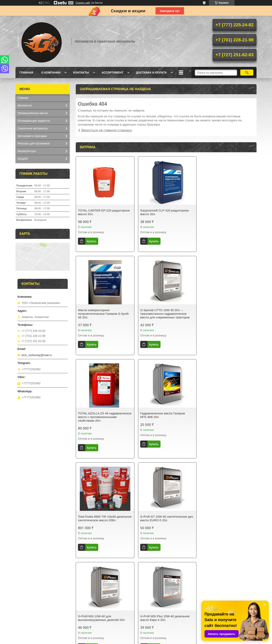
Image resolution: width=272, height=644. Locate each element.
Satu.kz (153, 637)
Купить (92, 241)
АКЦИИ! (23, 159)
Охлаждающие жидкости (34, 121)
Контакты (81, 73)
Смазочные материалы (33, 128)
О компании (51, 73)
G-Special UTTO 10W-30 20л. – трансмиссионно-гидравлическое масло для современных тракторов (103, 317)
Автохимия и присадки (32, 136)
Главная (26, 73)
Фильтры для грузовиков (33, 143)
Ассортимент (112, 73)
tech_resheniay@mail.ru (37, 355)
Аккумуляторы (27, 151)
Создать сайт (83, 3)
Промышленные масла (33, 113)
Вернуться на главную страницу (107, 130)
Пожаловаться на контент (154, 640)
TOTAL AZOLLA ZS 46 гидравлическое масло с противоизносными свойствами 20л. (165, 317)
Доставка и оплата (151, 73)
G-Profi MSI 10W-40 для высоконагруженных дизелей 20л (224, 419)
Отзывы (207, 600)
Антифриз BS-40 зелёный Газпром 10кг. (225, 522)
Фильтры (146, 621)
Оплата (84, 611)
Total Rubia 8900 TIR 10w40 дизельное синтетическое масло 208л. (101, 421)
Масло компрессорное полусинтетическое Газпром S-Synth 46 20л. (226, 214)
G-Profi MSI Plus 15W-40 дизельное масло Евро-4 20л (103, 522)
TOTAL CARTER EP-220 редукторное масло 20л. (104, 212)
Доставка (85, 605)
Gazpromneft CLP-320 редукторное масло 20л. (164, 212)
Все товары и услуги (165, 569)
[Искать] (247, 73)
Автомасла (25, 105)
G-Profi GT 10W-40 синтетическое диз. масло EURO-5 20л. (163, 419)
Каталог (23, 605)
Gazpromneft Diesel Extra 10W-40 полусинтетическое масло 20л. (162, 522)
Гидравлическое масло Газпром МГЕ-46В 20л (223, 315)
